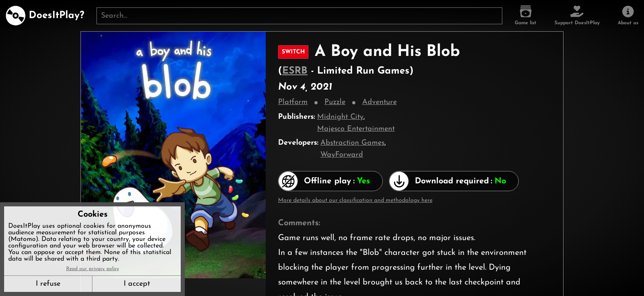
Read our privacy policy (93, 269)
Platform (293, 102)
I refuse (48, 284)
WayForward (342, 155)
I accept (137, 284)
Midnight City (340, 117)
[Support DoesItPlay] (577, 16)
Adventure (379, 102)
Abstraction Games (352, 143)
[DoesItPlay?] (45, 16)
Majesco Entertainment (356, 129)
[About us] (628, 16)
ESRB (295, 71)
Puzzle (335, 102)
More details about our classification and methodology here (355, 200)
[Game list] (526, 16)
